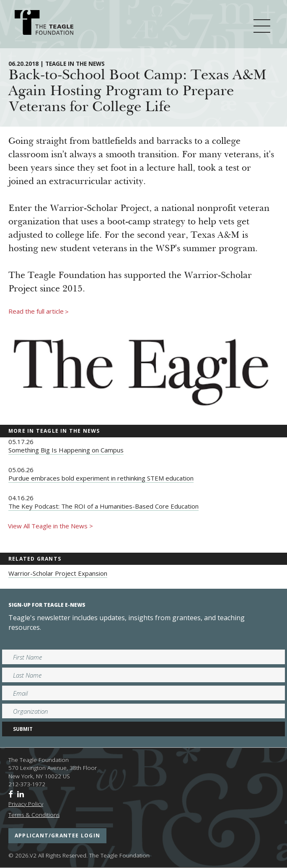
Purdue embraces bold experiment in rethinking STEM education (101, 478)
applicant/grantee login (57, 836)
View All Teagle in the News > (50, 526)
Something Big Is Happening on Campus (66, 450)
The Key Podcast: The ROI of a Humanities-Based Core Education (103, 506)
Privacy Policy (26, 804)
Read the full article (39, 312)
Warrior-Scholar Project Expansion (58, 573)
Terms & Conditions (34, 815)
